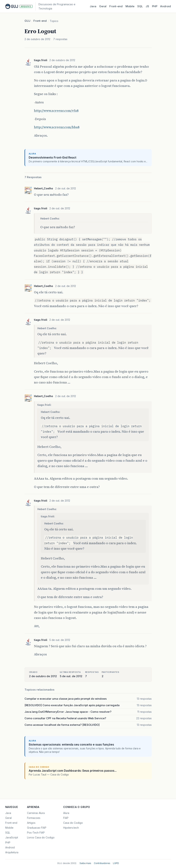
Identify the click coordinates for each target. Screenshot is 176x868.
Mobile (130, 6)
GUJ (27, 21)
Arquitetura (12, 852)
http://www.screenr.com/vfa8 (56, 111)
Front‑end (116, 6)
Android (166, 6)
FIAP (66, 818)
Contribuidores (102, 863)
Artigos (31, 823)
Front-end (40, 21)
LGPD (116, 863)
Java (93, 6)
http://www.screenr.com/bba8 (57, 127)
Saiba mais (85, 863)
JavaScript (12, 837)
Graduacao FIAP (37, 828)
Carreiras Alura (36, 813)
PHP (155, 6)
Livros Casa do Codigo (41, 837)
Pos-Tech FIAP (36, 833)
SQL (140, 6)
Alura (66, 813)
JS (147, 6)
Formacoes (34, 818)
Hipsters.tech (71, 828)
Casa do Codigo (73, 823)
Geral (103, 6)
